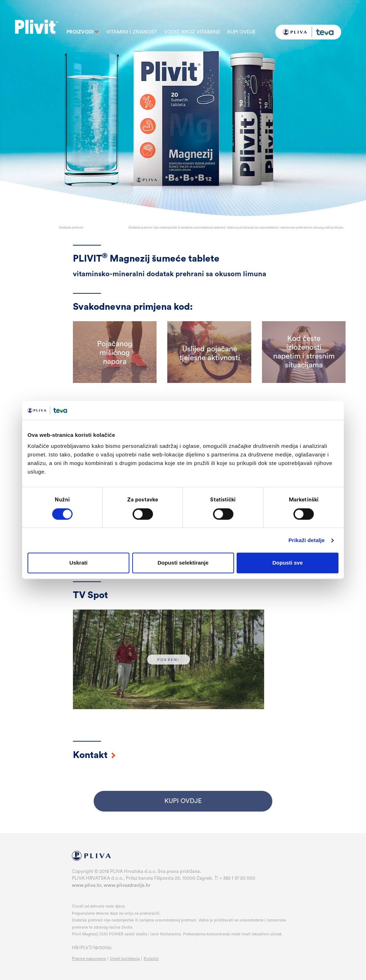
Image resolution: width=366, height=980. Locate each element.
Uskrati (78, 563)
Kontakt (95, 755)
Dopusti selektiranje (183, 563)
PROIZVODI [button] (83, 32)
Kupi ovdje (241, 32)
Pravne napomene (89, 959)
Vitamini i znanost (132, 32)
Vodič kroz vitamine (192, 32)
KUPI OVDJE (183, 801)
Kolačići (151, 959)
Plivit (36, 24)
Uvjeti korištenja (125, 959)
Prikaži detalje (307, 540)
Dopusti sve (288, 563)
